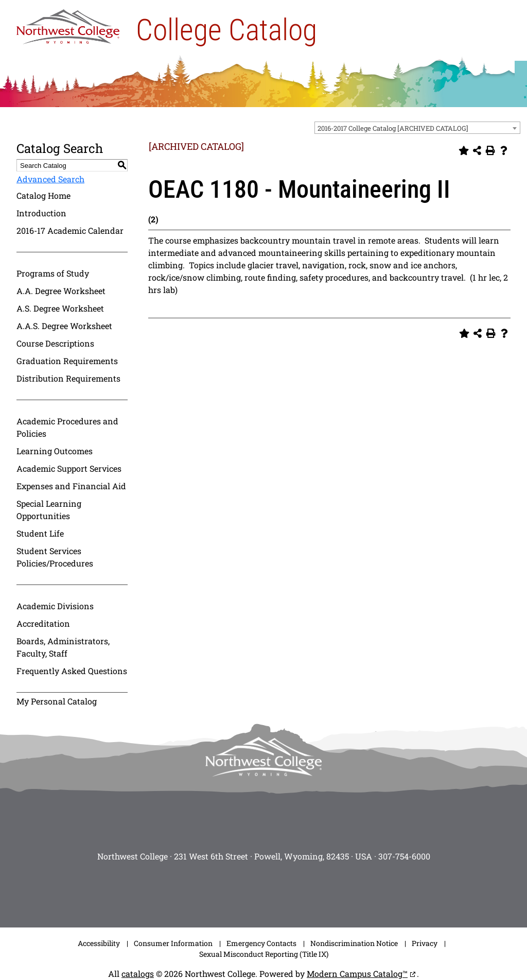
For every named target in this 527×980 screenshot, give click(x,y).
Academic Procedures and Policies (67, 427)
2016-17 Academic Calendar (70, 230)
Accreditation (43, 623)
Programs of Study (53, 273)
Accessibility (99, 943)
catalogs (138, 974)
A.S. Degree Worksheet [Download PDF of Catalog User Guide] (60, 308)
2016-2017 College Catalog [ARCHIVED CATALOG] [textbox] (393, 128)
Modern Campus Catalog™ (357, 974)
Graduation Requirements (67, 361)
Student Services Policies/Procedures (55, 557)
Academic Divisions (55, 606)
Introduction (41, 213)
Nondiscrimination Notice (354, 943)
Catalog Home (43, 195)
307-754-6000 (404, 856)
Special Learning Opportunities (49, 510)
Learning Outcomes (55, 451)
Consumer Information (173, 943)
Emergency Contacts (261, 943)
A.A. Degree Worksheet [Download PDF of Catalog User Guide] (61, 291)
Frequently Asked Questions (72, 671)
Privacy (425, 943)
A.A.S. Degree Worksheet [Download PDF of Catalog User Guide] (64, 326)
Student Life (40, 533)
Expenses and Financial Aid (71, 486)
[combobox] (417, 128)
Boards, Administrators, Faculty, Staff (63, 647)
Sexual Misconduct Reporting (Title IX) (264, 954)
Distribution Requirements (68, 378)
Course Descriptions (55, 343)
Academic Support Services (69, 468)
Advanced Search (50, 179)
